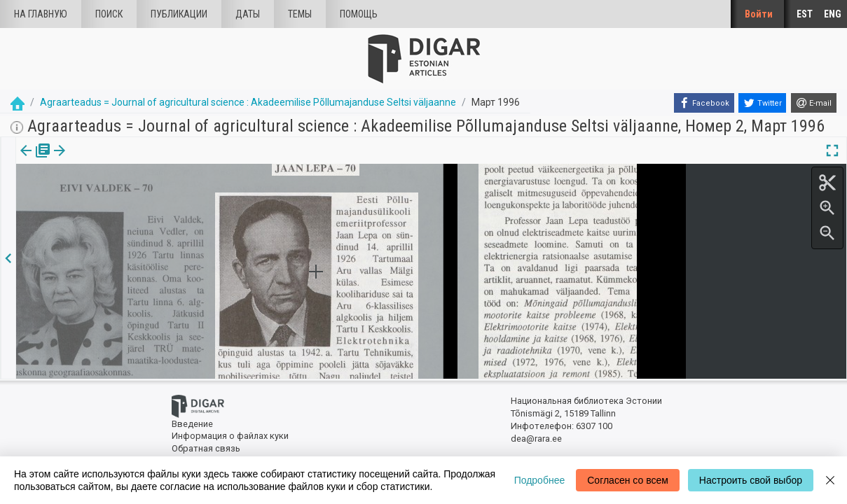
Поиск (109, 14)
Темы (300, 14)
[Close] (830, 480)
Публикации (179, 14)
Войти (759, 14)
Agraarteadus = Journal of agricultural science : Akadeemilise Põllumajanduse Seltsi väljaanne (248, 102)
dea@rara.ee (536, 439)
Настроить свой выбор (751, 480)
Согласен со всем (628, 480)
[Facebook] (704, 103)
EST (805, 14)
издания (33, 160)
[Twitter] (762, 103)
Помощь (359, 14)
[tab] (33, 161)
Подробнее (540, 480)
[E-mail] (814, 103)
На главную (41, 14)
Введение (192, 424)
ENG (833, 14)
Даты (248, 14)
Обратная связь (206, 448)
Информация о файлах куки (230, 436)
